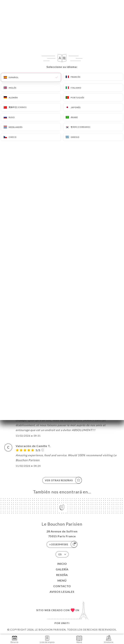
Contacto (62, 586)
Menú (62, 580)
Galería (62, 569)
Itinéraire (109, 639)
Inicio (62, 564)
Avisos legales (62, 592)
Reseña (62, 575)
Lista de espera (47, 639)
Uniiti (65, 623)
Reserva (15, 639)
